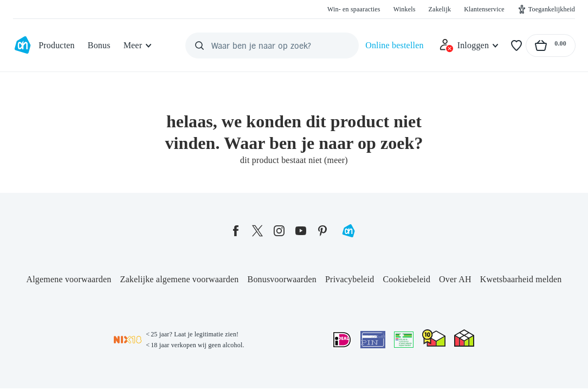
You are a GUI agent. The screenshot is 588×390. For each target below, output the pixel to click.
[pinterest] (322, 231)
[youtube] (301, 231)
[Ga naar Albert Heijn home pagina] (22, 45)
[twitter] (257, 231)
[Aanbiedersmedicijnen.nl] (404, 340)
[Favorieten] (516, 45)
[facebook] (236, 231)
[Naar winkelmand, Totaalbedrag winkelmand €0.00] (551, 45)
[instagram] (279, 231)
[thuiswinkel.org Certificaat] (434, 338)
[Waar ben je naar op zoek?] (272, 45)
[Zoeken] (199, 45)
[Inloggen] (469, 45)
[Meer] (138, 45)
